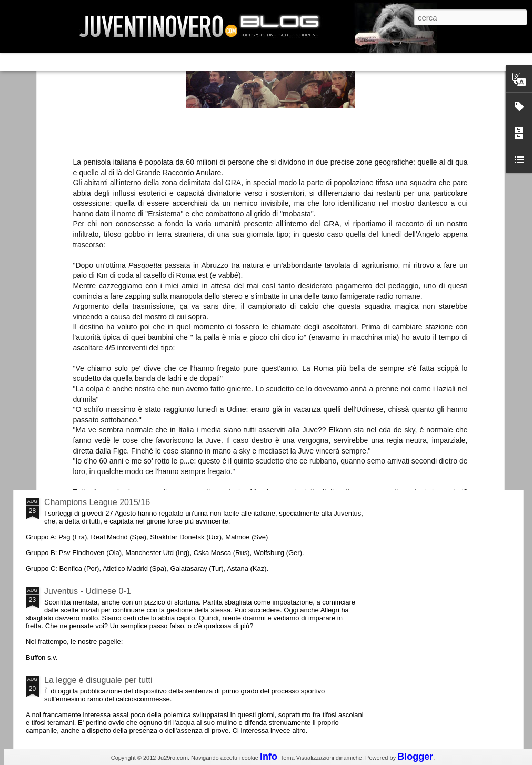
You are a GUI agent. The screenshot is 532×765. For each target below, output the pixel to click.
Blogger (415, 757)
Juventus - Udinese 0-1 (88, 591)
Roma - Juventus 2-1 (83, 456)
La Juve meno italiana (85, 399)
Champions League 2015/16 (97, 502)
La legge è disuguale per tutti (98, 680)
